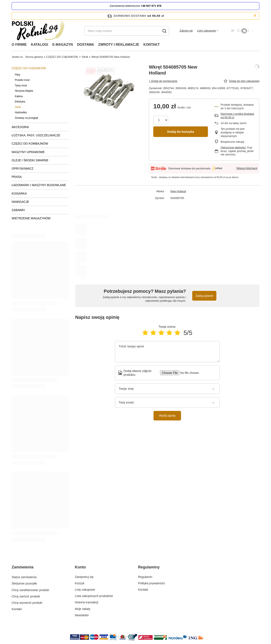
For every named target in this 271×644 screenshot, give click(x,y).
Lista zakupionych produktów (94, 596)
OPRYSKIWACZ (23, 169)
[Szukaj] (164, 31)
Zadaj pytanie (204, 296)
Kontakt (17, 609)
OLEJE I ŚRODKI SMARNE (30, 160)
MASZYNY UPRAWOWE (28, 152)
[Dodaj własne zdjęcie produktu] (188, 373)
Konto (80, 567)
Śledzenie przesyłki (24, 583)
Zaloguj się (186, 31)
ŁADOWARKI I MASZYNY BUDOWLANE (39, 185)
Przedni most (22, 80)
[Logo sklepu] (39, 31)
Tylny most (21, 86)
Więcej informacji (247, 168)
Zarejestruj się (84, 577)
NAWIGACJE (20, 202)
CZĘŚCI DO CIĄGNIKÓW (62, 57)
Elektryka (20, 102)
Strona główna (34, 57)
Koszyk (80, 583)
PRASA (17, 177)
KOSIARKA (19, 193)
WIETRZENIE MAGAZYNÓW (31, 218)
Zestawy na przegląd (26, 118)
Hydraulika (21, 112)
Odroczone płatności (233, 147)
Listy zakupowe (207, 31)
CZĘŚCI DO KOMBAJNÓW (30, 144)
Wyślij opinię (167, 416)
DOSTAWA (86, 45)
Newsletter (82, 615)
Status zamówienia (24, 577)
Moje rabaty (83, 609)
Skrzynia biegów (24, 91)
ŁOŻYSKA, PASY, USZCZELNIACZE (36, 135)
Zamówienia (23, 567)
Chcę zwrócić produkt (26, 596)
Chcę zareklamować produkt (30, 590)
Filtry (18, 75)
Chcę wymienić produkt (27, 602)
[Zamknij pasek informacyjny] (255, 16)
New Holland (178, 191)
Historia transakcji (87, 602)
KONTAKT (151, 45)
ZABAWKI (18, 210)
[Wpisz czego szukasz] (127, 31)
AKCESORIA (20, 127)
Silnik (85, 57)
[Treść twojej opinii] (167, 352)
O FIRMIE (19, 45)
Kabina (19, 96)
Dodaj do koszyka (181, 132)
